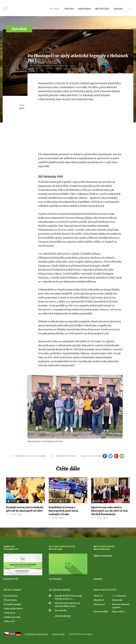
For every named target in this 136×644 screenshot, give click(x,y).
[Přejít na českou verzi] (6, 634)
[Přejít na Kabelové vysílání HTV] (23, 564)
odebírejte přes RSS (66, 456)
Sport (22, 108)
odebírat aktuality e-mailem (31, 456)
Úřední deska (10, 600)
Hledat (130, 9)
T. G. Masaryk (119, 596)
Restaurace (99, 604)
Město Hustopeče (103, 556)
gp (116, 456)
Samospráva (84, 9)
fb (105, 456)
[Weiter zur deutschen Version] (18, 634)
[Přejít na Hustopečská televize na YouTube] (68, 564)
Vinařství (98, 596)
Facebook (98, 579)
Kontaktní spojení (12, 604)
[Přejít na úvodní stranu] (29, 9)
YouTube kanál (55, 579)
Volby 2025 (9, 621)
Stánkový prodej (12, 617)
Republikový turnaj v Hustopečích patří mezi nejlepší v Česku (63, 511)
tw (110, 456)
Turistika (69, 9)
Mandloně (99, 600)
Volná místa (9, 613)
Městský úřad (102, 9)
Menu (6, 8)
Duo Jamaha (61, 610)
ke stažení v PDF (11, 579)
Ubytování (117, 600)
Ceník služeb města (13, 609)
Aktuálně (54, 9)
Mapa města (118, 612)
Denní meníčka (101, 612)
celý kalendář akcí (63, 616)
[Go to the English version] (12, 634)
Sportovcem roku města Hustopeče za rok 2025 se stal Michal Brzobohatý (109, 511)
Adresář (118, 9)
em (122, 456)
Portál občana (11, 596)
